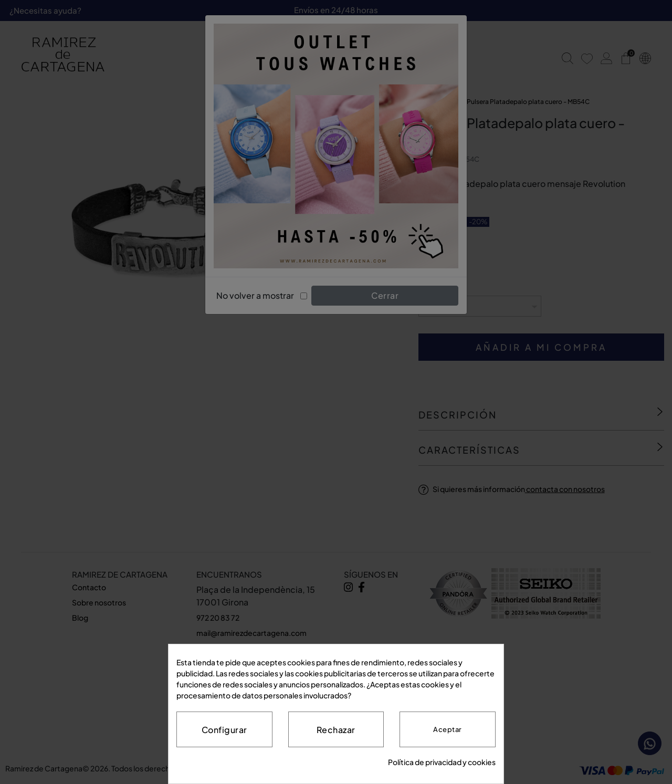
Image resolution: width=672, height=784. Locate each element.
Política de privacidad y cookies (442, 762)
